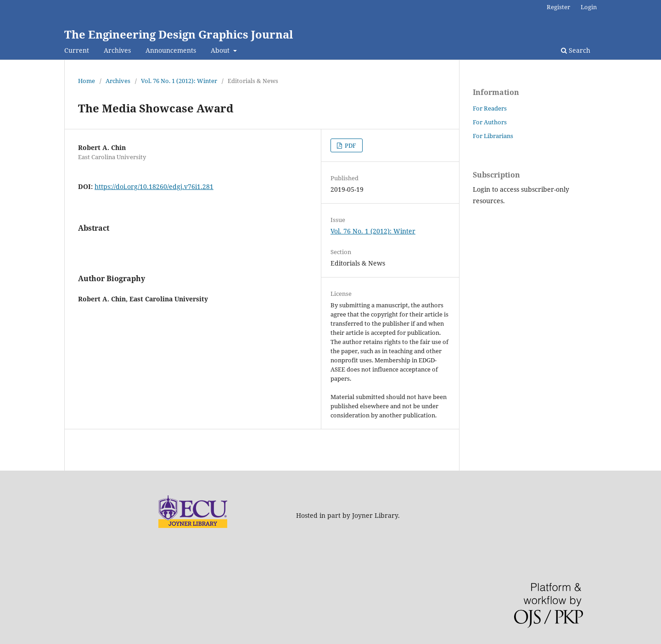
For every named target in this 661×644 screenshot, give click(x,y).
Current (77, 50)
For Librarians (493, 136)
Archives (117, 50)
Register (558, 7)
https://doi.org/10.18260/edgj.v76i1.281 (154, 186)
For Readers (490, 108)
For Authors (490, 122)
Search (576, 50)
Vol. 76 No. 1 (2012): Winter (179, 81)
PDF (350, 145)
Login (589, 7)
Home (87, 81)
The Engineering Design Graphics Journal (179, 34)
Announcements (171, 50)
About (221, 50)
